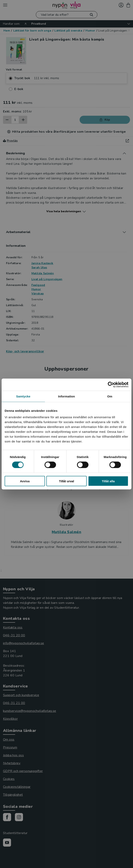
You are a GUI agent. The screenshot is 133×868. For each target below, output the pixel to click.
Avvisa (25, 481)
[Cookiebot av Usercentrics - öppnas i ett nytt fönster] (111, 385)
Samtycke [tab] (23, 396)
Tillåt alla (108, 481)
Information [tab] (66, 396)
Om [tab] (110, 396)
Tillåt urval (67, 481)
